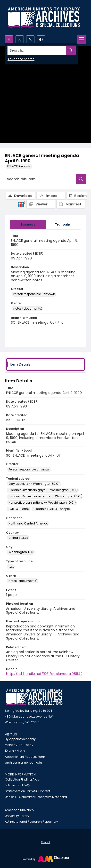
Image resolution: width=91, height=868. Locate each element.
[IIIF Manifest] (71, 204)
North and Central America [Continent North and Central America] (28, 523)
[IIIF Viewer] (41, 204)
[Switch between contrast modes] (41, 39)
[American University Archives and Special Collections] (34, 697)
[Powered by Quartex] (45, 859)
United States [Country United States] (18, 538)
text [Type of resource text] (11, 567)
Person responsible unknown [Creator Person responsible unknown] (34, 294)
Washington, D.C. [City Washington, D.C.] (21, 552)
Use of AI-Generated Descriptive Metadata (36, 797)
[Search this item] (41, 179)
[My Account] (30, 39)
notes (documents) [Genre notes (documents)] (28, 309)
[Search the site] (37, 50)
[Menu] (82, 39)
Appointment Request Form (25, 757)
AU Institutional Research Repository (31, 822)
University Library (17, 816)
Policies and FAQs (18, 785)
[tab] (28, 225)
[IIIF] (21, 204)
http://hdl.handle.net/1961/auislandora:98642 (44, 674)
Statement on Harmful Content (28, 791)
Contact (45, 842)
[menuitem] (45, 842)
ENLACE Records (19, 166)
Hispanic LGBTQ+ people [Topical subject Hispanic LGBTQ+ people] (52, 509)
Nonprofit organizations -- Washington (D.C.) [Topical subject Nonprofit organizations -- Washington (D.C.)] (42, 503)
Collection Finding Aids (22, 779)
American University (20, 810)
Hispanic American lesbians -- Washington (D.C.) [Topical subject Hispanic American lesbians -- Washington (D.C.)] (45, 496)
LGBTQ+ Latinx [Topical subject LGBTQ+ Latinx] (19, 509)
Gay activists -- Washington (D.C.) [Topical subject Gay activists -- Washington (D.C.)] (34, 484)
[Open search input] (9, 39)
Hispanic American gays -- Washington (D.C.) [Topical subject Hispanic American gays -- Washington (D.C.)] (43, 490)
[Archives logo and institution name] (44, 18)
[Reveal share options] (20, 39)
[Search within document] (81, 179)
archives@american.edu (23, 762)
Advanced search (21, 59)
